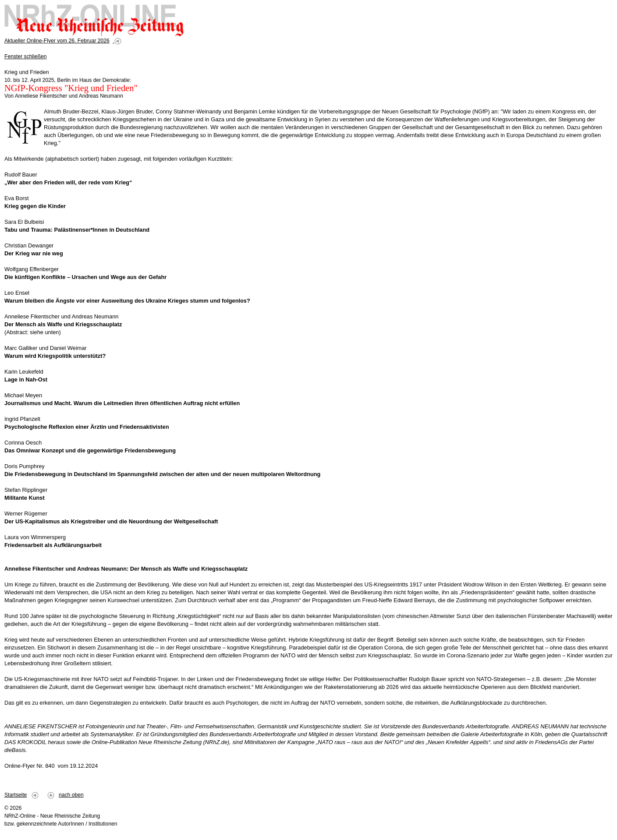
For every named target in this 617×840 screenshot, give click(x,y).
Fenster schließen (26, 56)
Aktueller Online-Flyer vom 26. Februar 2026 (57, 41)
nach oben (71, 795)
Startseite (16, 795)
